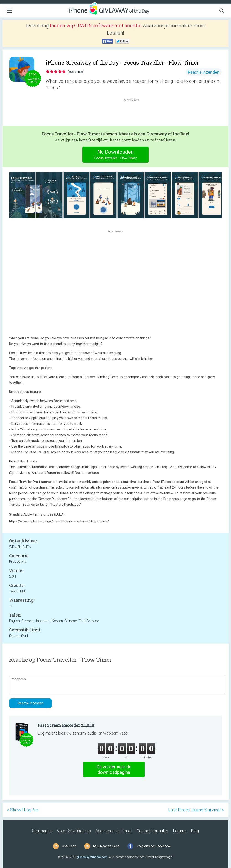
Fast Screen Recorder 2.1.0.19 (66, 725)
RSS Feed (69, 846)
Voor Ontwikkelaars (74, 831)
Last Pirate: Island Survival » (196, 810)
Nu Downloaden (116, 155)
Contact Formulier (153, 831)
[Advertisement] (134, 113)
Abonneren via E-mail (114, 831)
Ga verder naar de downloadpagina (114, 770)
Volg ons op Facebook (153, 846)
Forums (180, 831)
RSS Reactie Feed (106, 846)
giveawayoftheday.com (92, 857)
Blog (195, 831)
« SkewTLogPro (23, 810)
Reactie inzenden (204, 72)
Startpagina (42, 831)
